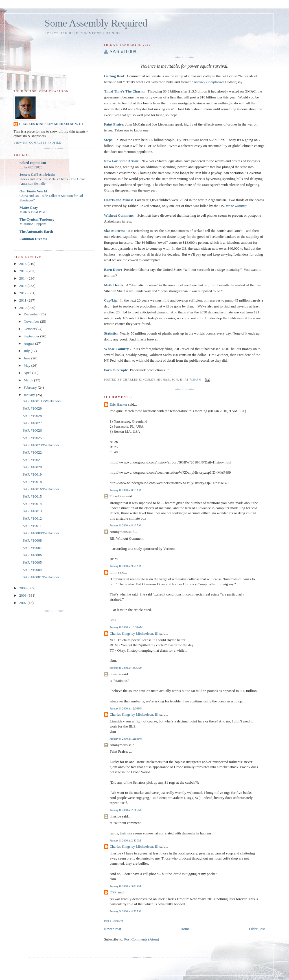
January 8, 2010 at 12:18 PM (126, 739)
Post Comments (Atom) (142, 939)
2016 (23, 264)
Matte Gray (29, 207)
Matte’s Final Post (32, 212)
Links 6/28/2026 (31, 167)
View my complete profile (37, 143)
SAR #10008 (123, 52)
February (31, 387)
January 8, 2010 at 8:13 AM (125, 490)
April (28, 373)
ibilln (113, 572)
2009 (23, 588)
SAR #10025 (32, 438)
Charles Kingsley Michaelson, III (134, 633)
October (30, 329)
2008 (23, 595)
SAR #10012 (32, 518)
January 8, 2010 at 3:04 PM (125, 886)
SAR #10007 (32, 548)
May (28, 365)
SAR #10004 (32, 570)
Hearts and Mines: (118, 200)
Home (185, 929)
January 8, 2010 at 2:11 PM (125, 810)
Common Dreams (33, 239)
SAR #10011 (32, 526)
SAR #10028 (32, 416)
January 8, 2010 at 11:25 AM (126, 668)
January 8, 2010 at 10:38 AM (126, 627)
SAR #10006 (32, 555)
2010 (23, 308)
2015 (23, 271)
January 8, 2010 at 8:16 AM (125, 525)
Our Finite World (33, 191)
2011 (23, 300)
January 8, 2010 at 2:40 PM (125, 841)
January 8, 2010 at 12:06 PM (126, 708)
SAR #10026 (32, 430)
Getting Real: (114, 76)
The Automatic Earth (36, 231)
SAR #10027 (32, 423)
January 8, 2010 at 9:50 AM (125, 566)
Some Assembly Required (96, 23)
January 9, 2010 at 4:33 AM (125, 911)
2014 (23, 278)
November (32, 321)
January (30, 395)
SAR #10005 (32, 562)
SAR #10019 (32, 474)
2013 (23, 286)
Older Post (257, 929)
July (27, 351)
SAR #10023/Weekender (41, 445)
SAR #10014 (32, 504)
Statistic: (111, 333)
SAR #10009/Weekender (41, 533)
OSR (113, 892)
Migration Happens (33, 224)
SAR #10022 (32, 452)
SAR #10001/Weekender (41, 577)
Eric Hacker (118, 404)
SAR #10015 (32, 496)
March (29, 380)
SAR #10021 (32, 460)
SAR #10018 (32, 482)
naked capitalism (33, 163)
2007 (23, 603)
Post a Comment (113, 921)
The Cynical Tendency (37, 219)
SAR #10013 (32, 511)
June (28, 358)
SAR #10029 (32, 408)
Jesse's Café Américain (37, 174)
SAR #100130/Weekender (42, 401)
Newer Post (112, 929)
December (32, 314)
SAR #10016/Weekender (41, 489)
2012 (23, 293)
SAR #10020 (32, 467)
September (32, 336)
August (29, 343)
